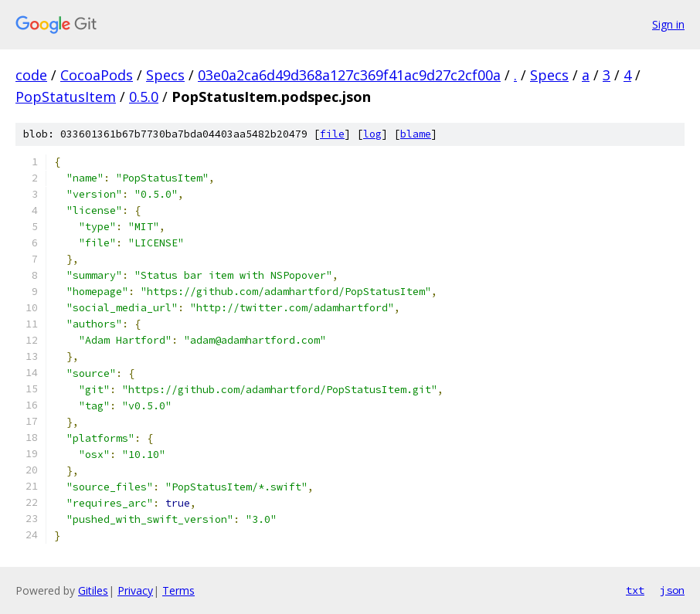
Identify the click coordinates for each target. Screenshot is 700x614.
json (672, 590)
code (31, 75)
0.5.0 (144, 97)
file (332, 134)
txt (635, 590)
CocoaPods (97, 75)
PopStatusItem (66, 97)
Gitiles (93, 590)
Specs (165, 75)
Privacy (135, 590)
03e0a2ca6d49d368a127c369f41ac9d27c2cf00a (349, 75)
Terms (178, 590)
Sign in (668, 24)
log (372, 134)
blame (416, 134)
